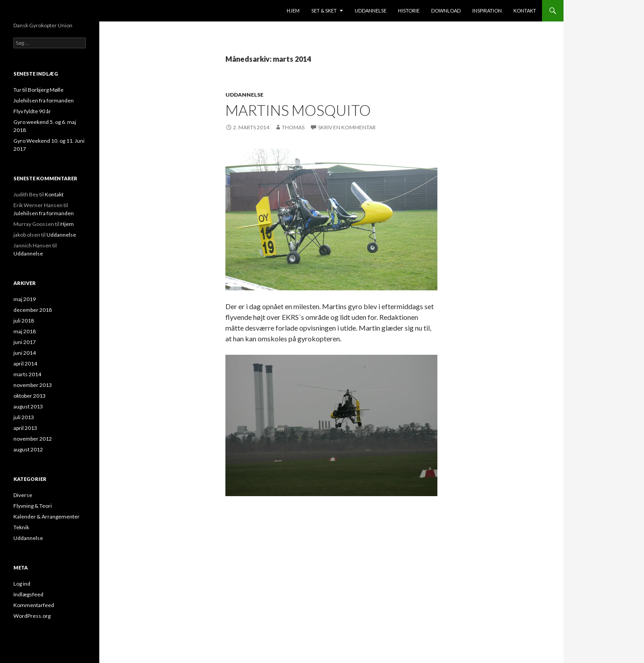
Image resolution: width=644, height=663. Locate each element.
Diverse (23, 495)
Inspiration (487, 11)
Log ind (22, 584)
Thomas (293, 127)
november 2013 (33, 385)
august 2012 (28, 449)
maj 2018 (25, 331)
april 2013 (25, 428)
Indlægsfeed (28, 594)
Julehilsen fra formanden (44, 100)
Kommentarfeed (34, 605)
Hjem (293, 11)
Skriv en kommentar (347, 127)
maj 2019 (25, 299)
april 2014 (25, 363)
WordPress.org (32, 616)
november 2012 (33, 439)
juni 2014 (25, 353)
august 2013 (28, 406)
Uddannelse (371, 11)
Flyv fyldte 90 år (32, 111)
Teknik (21, 527)
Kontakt (525, 11)
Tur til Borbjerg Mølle (38, 90)
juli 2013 (24, 417)
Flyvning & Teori (33, 506)
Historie (409, 11)
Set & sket (324, 11)
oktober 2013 (30, 396)
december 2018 (33, 310)
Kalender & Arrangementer (47, 516)
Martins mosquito (298, 110)
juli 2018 (24, 321)
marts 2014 (27, 374)
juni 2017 (25, 342)
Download (446, 11)
